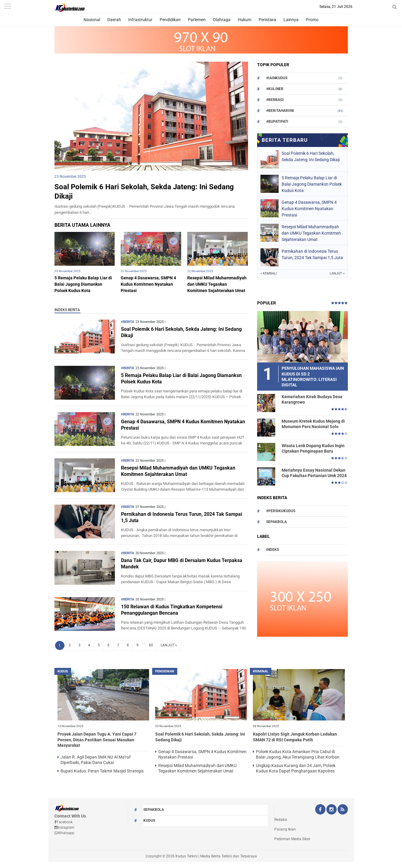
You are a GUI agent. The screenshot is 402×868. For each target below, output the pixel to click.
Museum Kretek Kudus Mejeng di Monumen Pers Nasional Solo (313, 424)
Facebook (64, 822)
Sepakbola (276, 522)
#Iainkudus (277, 78)
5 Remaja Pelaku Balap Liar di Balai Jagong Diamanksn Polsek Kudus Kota (83, 284)
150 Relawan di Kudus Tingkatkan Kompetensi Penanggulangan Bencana (172, 610)
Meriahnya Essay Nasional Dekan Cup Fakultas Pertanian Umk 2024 (314, 473)
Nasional (92, 20)
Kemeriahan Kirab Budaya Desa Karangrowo (312, 399)
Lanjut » (337, 273)
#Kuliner (275, 89)
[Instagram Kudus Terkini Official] (332, 810)
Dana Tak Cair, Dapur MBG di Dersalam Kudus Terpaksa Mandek (182, 564)
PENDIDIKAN (165, 671)
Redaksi (281, 820)
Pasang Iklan (285, 829)
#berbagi (275, 100)
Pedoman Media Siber (292, 839)
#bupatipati (277, 122)
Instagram (64, 827)
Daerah (114, 20)
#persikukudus (281, 511)
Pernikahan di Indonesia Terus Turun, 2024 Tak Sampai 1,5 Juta (312, 254)
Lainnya (291, 20)
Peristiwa (267, 20)
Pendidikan (170, 20)
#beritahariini (280, 111)
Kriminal (261, 671)
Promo (312, 20)
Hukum (245, 20)
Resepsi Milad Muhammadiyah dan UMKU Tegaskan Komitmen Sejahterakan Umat (217, 284)
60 (151, 645)
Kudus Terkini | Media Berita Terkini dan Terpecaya (216, 856)
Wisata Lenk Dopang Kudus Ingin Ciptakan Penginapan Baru (313, 448)
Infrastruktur (140, 20)
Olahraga (222, 20)
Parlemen (197, 20)
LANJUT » (169, 645)
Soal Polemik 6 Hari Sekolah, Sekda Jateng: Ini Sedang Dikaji (311, 156)
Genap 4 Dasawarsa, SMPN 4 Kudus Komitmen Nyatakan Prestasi (148, 284)
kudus (63, 671)
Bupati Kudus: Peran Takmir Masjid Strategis (102, 771)
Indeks (273, 550)
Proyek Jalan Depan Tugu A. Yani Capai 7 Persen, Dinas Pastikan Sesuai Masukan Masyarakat (97, 740)
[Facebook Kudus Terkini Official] (320, 810)
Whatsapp (64, 833)
